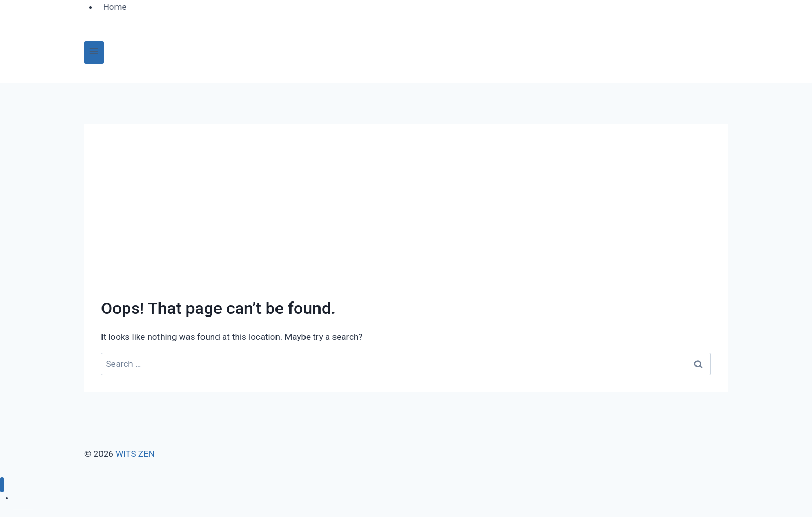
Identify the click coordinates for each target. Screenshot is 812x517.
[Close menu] (2, 485)
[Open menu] (94, 53)
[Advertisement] (406, 219)
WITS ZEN (135, 454)
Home (23, 498)
